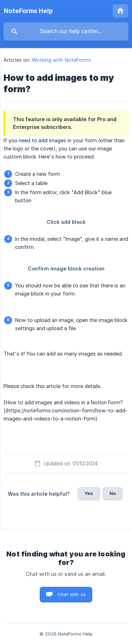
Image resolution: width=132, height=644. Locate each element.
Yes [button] (89, 493)
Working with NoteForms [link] (61, 60)
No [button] (113, 493)
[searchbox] (66, 31)
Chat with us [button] (72, 594)
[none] (28, 11)
